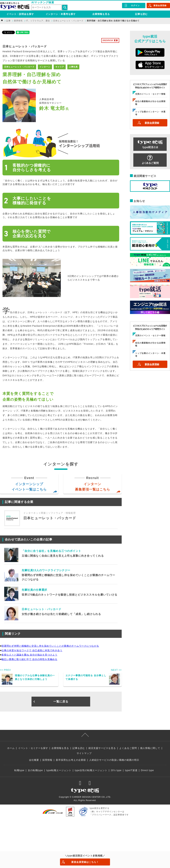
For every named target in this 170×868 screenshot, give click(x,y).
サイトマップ (84, 753)
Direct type (147, 770)
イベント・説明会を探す (20, 14)
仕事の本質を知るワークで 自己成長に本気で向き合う (32, 650)
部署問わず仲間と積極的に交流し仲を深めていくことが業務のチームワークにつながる (50, 646)
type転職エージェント (59, 770)
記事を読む (141, 14)
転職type (19, 770)
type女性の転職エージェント (91, 770)
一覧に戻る (61, 702)
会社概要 (34, 760)
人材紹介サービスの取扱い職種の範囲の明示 (114, 760)
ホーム (11, 748)
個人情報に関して (150, 748)
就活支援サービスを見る (102, 748)
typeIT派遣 (131, 770)
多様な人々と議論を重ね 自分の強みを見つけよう (29, 655)
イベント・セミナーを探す (33, 748)
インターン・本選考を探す (61, 14)
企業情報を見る (101, 14)
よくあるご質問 (128, 748)
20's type (116, 770)
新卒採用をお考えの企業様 (71, 760)
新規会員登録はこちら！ (85, 862)
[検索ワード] (47, 7)
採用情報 (47, 760)
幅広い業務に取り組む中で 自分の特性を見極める (29, 659)
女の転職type (35, 770)
